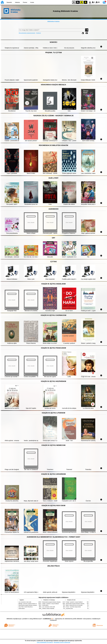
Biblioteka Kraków (54, 21)
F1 (93, 2)
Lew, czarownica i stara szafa (25, 602)
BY (86, 2)
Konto (32, 2)
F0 (90, 2)
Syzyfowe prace (69, 608)
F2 (98, 2)
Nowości (9, 2)
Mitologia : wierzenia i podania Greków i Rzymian (29, 604)
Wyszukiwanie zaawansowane (27, 33)
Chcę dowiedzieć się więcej (45, 642)
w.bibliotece (48, 619)
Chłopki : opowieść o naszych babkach (51, 604)
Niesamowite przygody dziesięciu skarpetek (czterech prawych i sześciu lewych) (36, 605)
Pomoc (25, 2)
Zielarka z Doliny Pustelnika (48, 608)
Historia (17, 2)
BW (78, 2)
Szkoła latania (22, 608)
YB (82, 2)
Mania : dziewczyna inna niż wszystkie (74, 605)
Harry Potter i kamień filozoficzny (26, 607)
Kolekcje (38, 33)
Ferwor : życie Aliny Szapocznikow (73, 607)
